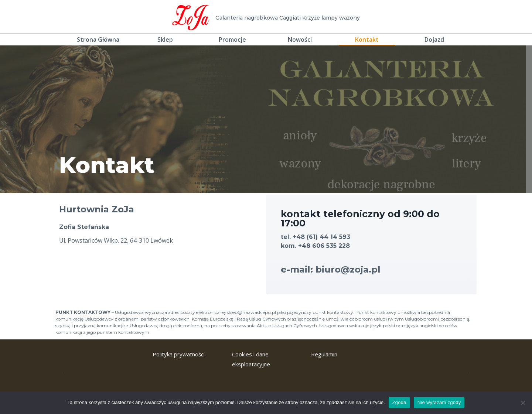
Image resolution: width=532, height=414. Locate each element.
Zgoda (399, 402)
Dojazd (434, 40)
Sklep (165, 40)
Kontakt (367, 40)
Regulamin (324, 354)
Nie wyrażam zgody (439, 402)
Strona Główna (98, 40)
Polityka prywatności (179, 354)
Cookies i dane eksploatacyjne (251, 359)
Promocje (232, 40)
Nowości (300, 40)
